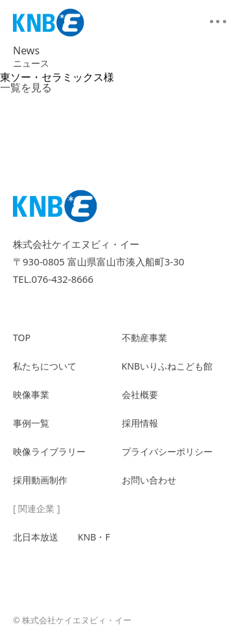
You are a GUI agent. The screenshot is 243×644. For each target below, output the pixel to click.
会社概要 (140, 394)
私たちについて (45, 366)
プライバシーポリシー (167, 451)
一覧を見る (26, 87)
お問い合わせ (149, 480)
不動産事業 (145, 338)
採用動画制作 (40, 480)
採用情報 (140, 423)
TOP (22, 338)
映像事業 (31, 394)
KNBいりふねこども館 (167, 366)
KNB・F (94, 537)
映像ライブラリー (49, 451)
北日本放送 (36, 537)
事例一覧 (31, 423)
